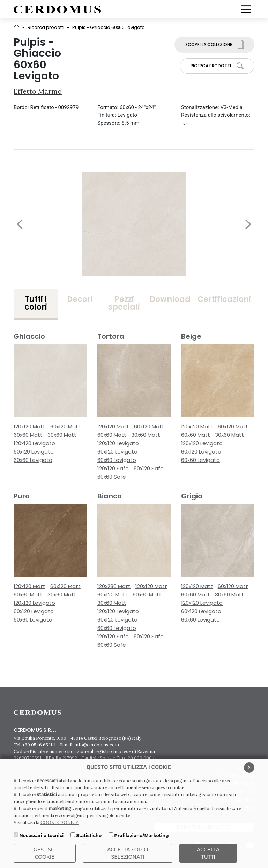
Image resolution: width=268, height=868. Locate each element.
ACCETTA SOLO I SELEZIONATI (128, 853)
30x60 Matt (62, 435)
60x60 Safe (112, 477)
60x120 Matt (65, 427)
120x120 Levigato (34, 443)
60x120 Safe (149, 468)
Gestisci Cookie (45, 853)
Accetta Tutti (208, 853)
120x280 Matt (114, 586)
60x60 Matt (28, 435)
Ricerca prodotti (46, 27)
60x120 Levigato (34, 452)
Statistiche (89, 835)
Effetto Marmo (38, 91)
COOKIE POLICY (59, 823)
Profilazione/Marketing (141, 835)
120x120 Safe (113, 468)
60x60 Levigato (33, 460)
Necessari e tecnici (41, 835)
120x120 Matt (29, 427)
